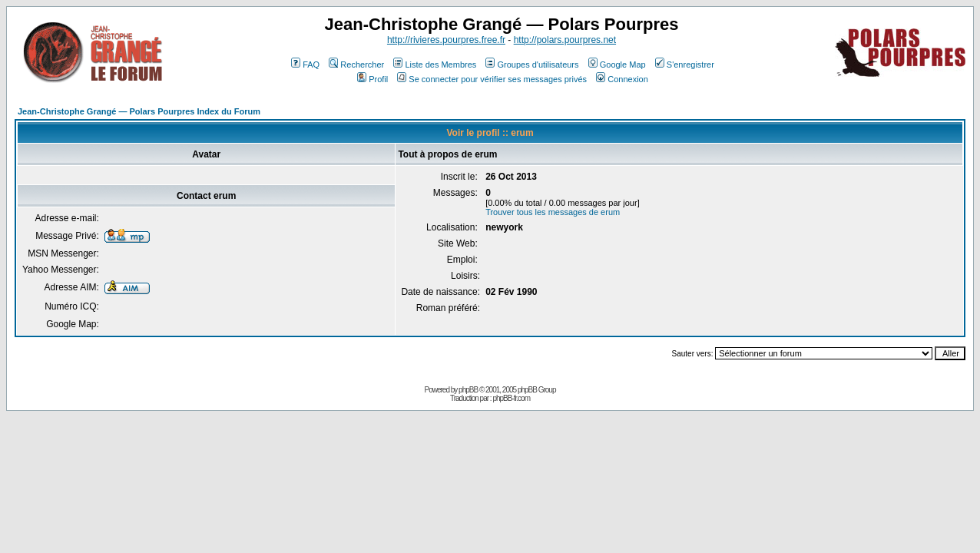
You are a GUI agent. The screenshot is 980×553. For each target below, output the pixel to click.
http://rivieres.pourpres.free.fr (446, 40)
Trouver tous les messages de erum (553, 212)
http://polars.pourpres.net (565, 40)
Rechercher (356, 65)
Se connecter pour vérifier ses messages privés (492, 79)
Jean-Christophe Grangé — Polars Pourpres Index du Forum (139, 111)
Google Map (617, 65)
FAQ (305, 65)
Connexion (622, 79)
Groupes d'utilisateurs (532, 65)
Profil (372, 79)
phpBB (468, 390)
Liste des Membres (435, 65)
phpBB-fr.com (511, 398)
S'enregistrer (685, 65)
